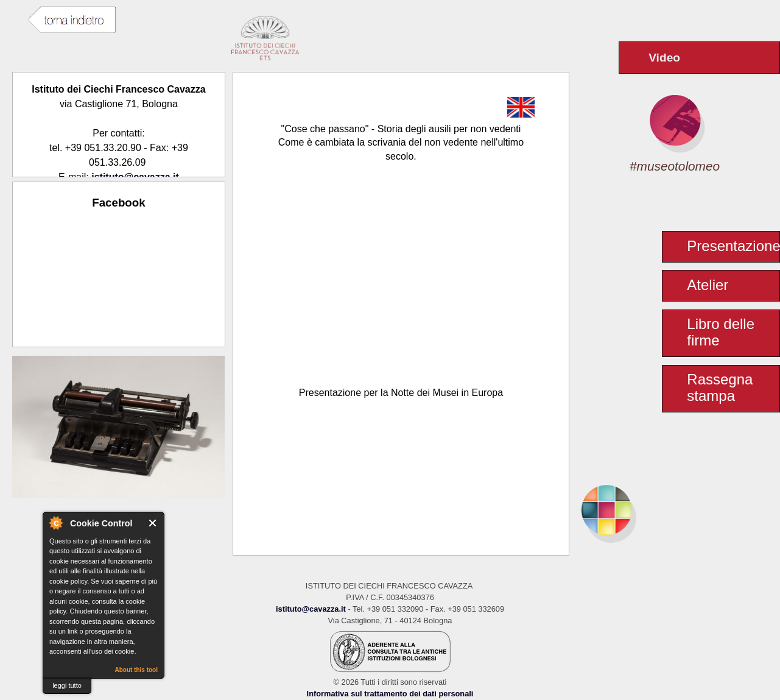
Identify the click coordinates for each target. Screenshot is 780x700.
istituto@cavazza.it (311, 609)
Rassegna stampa (720, 387)
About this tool (136, 670)
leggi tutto (67, 685)
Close (153, 523)
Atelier (708, 285)
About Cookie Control (55, 523)
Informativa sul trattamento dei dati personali (390, 694)
